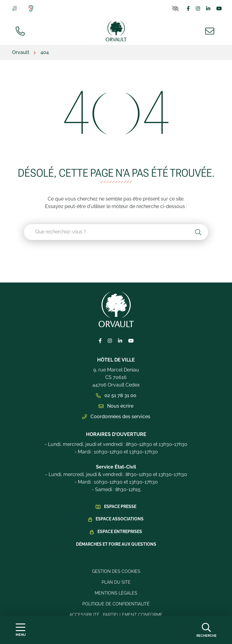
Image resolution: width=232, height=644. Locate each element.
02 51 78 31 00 (116, 395)
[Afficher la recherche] (207, 630)
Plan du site (116, 582)
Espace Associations (120, 519)
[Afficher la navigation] (21, 630)
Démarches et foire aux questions (116, 544)
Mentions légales (116, 593)
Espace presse (120, 507)
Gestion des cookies (116, 571)
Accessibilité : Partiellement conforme (116, 615)
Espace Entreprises (120, 532)
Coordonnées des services (116, 417)
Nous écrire (116, 406)
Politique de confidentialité (116, 604)
